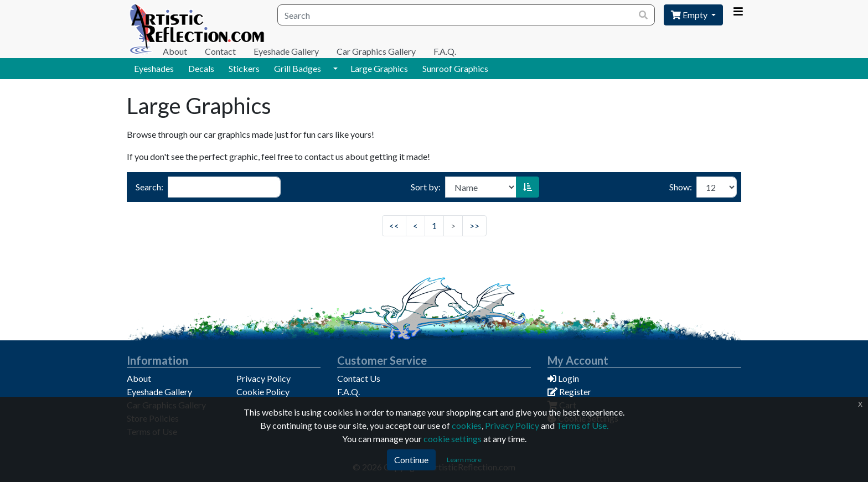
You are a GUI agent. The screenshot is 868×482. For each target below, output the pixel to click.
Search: (149, 187)
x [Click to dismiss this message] (860, 404)
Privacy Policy (263, 378)
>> (474, 226)
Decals (201, 68)
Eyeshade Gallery (286, 51)
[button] (335, 69)
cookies (467, 425)
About (175, 51)
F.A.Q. (445, 51)
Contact (220, 51)
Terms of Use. (582, 425)
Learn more (464, 460)
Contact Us (359, 378)
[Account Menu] (738, 12)
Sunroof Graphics (455, 68)
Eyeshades (154, 68)
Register (569, 392)
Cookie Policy (263, 392)
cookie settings (453, 439)
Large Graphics (379, 68)
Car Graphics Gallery (376, 51)
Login (563, 378)
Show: (681, 187)
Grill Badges (298, 68)
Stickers (244, 68)
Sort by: (426, 187)
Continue (411, 460)
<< (394, 226)
